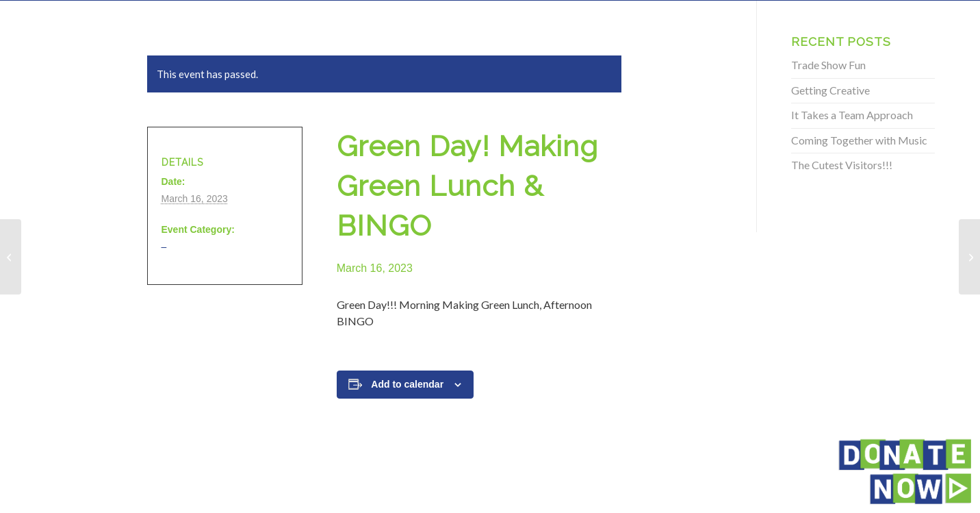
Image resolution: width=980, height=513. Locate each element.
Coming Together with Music (859, 140)
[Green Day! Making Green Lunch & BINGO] (11, 257)
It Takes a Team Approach (852, 115)
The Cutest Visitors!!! (842, 165)
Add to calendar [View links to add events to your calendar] (407, 384)
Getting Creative (830, 90)
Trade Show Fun (828, 65)
